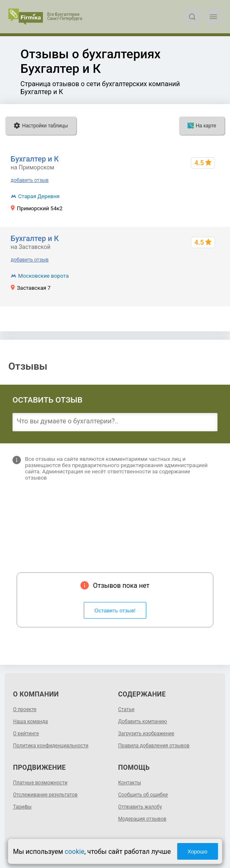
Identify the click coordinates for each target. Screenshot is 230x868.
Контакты (130, 783)
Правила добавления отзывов (154, 746)
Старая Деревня (39, 196)
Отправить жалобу (140, 807)
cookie (74, 852)
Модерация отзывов (142, 819)
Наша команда (30, 721)
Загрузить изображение (146, 734)
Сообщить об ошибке (143, 795)
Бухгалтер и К (35, 159)
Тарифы (22, 807)
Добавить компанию (143, 721)
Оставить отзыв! (115, 611)
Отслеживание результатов (45, 795)
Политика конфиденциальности (51, 746)
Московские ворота (44, 276)
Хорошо (197, 852)
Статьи (126, 709)
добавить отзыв (30, 180)
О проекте (25, 709)
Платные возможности (40, 783)
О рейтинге (26, 734)
